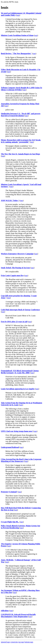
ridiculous (5, 611)
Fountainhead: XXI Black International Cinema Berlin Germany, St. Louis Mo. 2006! (20, 372)
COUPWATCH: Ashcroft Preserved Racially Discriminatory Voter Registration (18, 616)
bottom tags (29, 642)
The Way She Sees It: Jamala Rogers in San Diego (20, 154)
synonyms (14, 642)
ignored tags (5, 642)
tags (18, 15)
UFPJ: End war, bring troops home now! (17, 431)
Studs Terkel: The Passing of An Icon (15, 268)
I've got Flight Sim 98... (10, 522)
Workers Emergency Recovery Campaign (17, 254)
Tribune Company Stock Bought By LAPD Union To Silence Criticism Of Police (21, 89)
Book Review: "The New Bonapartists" (16, 53)
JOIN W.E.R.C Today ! (10, 201)
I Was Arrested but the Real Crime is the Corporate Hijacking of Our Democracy (21, 460)
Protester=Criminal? (9, 492)
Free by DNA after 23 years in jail (14, 322)
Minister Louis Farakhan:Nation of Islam (17, 35)
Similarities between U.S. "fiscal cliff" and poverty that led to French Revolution (21, 115)
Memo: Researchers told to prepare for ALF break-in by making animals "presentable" (21, 141)
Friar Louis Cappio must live (12, 276)
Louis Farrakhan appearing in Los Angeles (18, 389)
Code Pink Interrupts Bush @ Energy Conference (20, 310)
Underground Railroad (10, 447)
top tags (21, 642)
